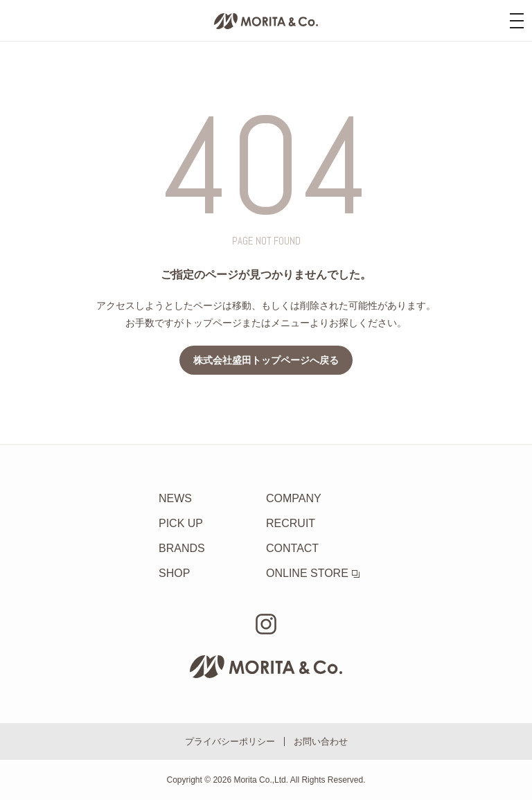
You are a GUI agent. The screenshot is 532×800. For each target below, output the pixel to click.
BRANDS (182, 548)
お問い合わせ (321, 741)
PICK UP (181, 523)
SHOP (174, 573)
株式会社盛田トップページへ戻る (266, 360)
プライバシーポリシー (230, 741)
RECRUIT (291, 523)
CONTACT (292, 548)
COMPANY (294, 498)
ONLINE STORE (313, 573)
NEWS (175, 498)
